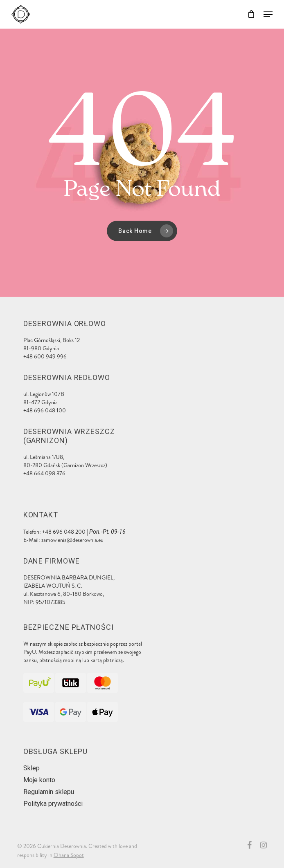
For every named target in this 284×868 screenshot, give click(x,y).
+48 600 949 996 (45, 357)
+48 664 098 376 (44, 473)
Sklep (32, 768)
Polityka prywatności (53, 804)
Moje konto (39, 780)
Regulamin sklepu (49, 792)
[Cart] (251, 14)
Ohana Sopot (69, 855)
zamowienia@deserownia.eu (72, 540)
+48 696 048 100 (45, 411)
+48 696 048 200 (64, 532)
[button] (268, 14)
